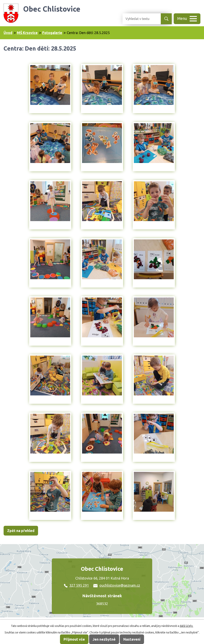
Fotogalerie (52, 33)
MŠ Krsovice (27, 33)
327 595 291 (76, 585)
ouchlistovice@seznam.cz (117, 585)
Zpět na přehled (21, 531)
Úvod (8, 33)
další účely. (186, 626)
